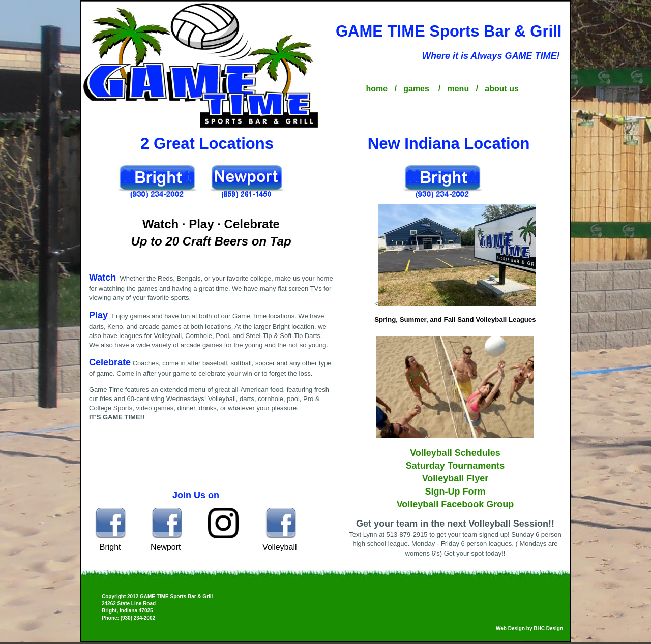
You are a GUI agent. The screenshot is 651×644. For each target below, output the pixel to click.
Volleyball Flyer (455, 478)
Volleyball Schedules (455, 453)
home (378, 89)
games (417, 89)
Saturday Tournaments (455, 466)
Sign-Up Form (455, 492)
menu (459, 89)
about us (502, 89)
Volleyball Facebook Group (455, 504)
